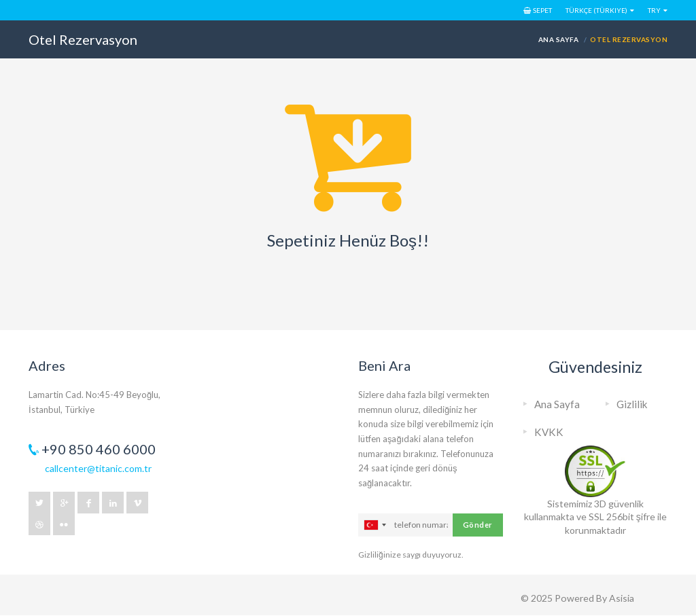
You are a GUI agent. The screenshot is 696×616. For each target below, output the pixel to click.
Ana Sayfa (558, 39)
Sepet (538, 10)
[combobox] (375, 525)
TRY (654, 10)
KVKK (549, 432)
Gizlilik (632, 404)
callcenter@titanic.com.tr (98, 468)
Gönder (478, 525)
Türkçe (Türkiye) (596, 10)
